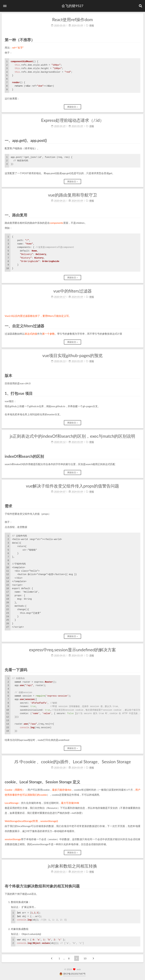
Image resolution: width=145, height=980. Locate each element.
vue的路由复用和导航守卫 (72, 195)
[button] (5, 6)
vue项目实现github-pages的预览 (72, 355)
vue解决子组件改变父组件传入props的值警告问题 (72, 486)
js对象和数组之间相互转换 (72, 866)
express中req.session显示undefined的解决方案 (72, 650)
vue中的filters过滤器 (72, 291)
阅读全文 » (72, 107)
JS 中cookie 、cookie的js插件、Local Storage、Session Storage (72, 762)
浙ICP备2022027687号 (74, 974)
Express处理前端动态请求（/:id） (72, 120)
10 (85, 958)
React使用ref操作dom (72, 19)
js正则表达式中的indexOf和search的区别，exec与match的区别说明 (73, 436)
